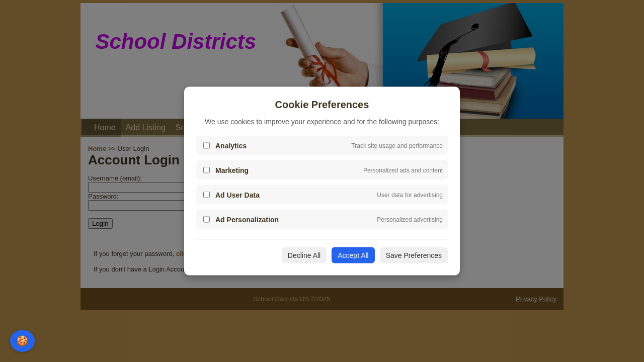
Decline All (304, 255)
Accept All (353, 255)
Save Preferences (414, 255)
